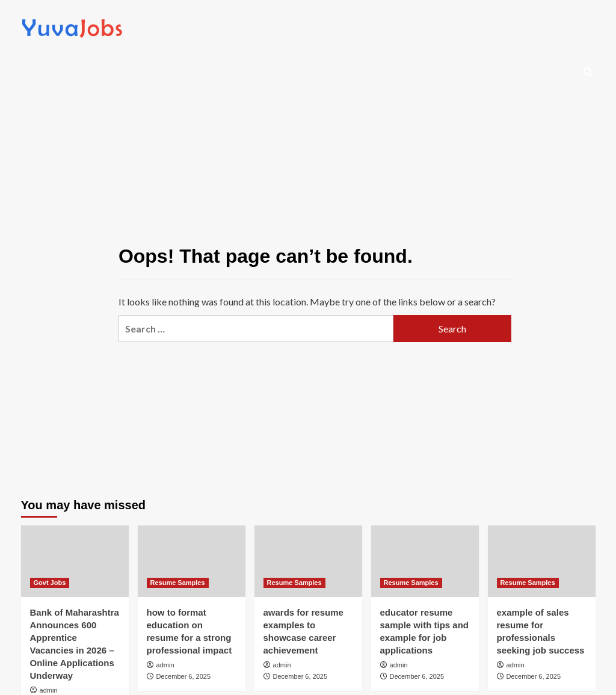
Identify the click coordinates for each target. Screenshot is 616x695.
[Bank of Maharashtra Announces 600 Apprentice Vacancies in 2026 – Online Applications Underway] (75, 561)
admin (49, 690)
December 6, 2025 (184, 676)
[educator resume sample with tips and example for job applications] (425, 561)
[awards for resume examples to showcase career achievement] (308, 561)
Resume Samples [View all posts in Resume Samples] (178, 583)
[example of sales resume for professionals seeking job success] (542, 561)
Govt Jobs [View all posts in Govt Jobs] (50, 583)
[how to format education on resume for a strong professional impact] (192, 561)
